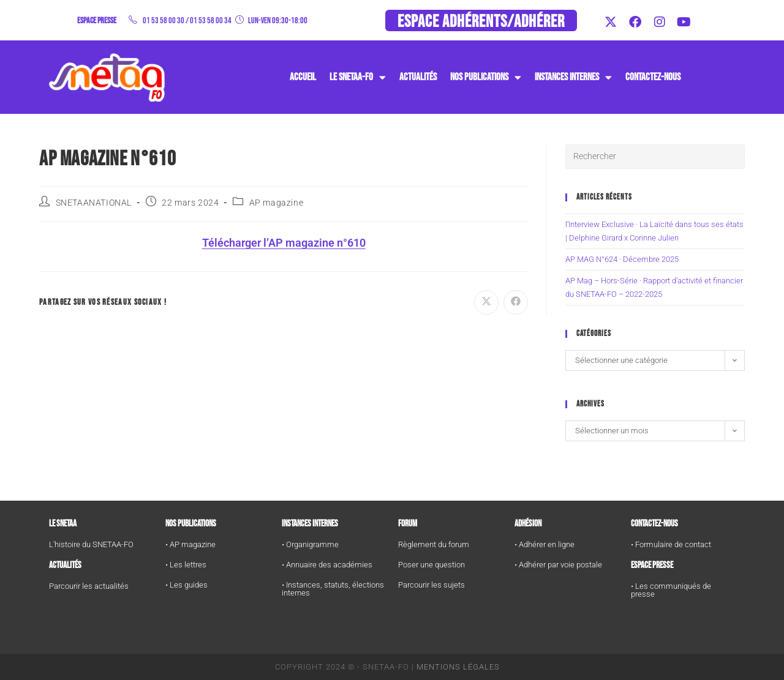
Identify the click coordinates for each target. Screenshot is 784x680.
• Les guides (187, 585)
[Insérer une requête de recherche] (655, 157)
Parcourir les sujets (432, 585)
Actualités (418, 77)
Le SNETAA (63, 524)
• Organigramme (310, 544)
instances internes (573, 77)
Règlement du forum (434, 544)
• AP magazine (190, 544)
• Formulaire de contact (671, 544)
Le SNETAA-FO (358, 77)
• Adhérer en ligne (545, 544)
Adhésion (528, 524)
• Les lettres (186, 565)
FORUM (408, 524)
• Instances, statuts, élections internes (333, 589)
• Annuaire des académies (327, 565)
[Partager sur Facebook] (516, 302)
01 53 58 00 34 (211, 21)
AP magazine (277, 203)
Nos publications (486, 77)
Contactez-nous (653, 77)
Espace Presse (652, 565)
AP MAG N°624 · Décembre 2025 (622, 259)
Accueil (303, 77)
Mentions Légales (458, 667)
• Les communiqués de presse (671, 590)
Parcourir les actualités (89, 586)
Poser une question (432, 565)
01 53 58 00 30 (164, 21)
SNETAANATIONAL (94, 203)
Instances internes (310, 524)
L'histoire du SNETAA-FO (91, 544)
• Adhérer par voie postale (558, 565)
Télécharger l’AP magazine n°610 (284, 243)
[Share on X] (486, 302)
